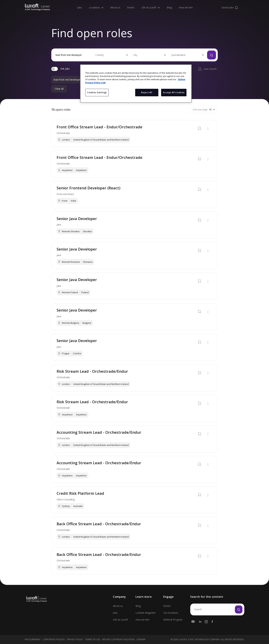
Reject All (147, 92)
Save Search (207, 69)
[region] (136, 84)
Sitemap (141, 639)
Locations (96, 6)
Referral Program (173, 620)
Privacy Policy (75, 639)
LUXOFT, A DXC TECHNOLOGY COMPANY (200, 639)
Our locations (171, 613)
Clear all (59, 89)
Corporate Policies (54, 639)
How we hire (186, 6)
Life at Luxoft (151, 6)
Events (131, 6)
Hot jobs (65, 69)
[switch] (55, 69)
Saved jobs (230, 6)
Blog (169, 6)
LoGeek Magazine (146, 613)
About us (115, 6)
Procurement (33, 639)
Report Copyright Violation (118, 639)
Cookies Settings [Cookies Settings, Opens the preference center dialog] (97, 92)
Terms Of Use (93, 639)
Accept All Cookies (174, 92)
